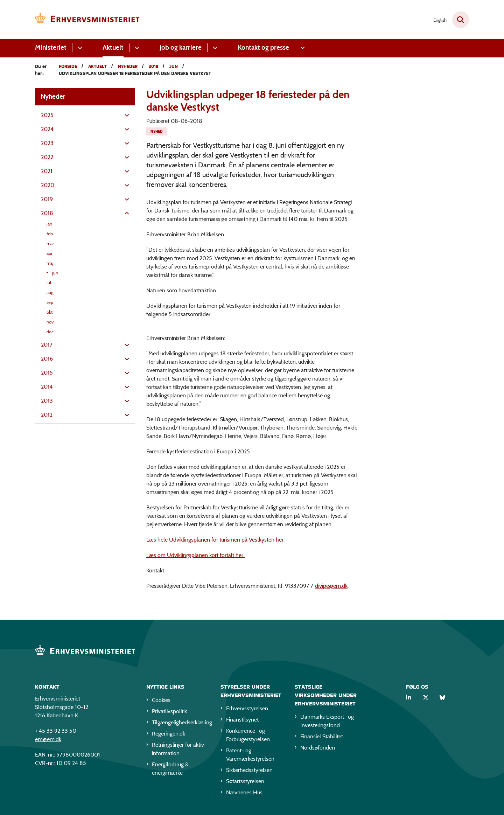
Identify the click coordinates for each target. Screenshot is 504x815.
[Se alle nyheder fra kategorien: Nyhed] (156, 131)
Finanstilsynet (242, 720)
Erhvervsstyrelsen (247, 708)
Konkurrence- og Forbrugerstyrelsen (248, 735)
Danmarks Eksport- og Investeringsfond (327, 721)
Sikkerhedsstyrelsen (249, 770)
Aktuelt (113, 47)
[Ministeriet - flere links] (79, 48)
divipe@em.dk (331, 586)
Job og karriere (181, 47)
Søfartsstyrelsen (245, 781)
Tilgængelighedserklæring (181, 722)
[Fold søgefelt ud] (461, 20)
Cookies (161, 700)
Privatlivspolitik (169, 711)
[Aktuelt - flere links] (136, 48)
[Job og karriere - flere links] (214, 48)
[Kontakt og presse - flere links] (302, 48)
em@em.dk (48, 739)
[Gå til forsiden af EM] (87, 20)
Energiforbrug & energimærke (170, 769)
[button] (125, 116)
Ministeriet (51, 47)
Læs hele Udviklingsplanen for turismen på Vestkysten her (215, 540)
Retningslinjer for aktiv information (178, 749)
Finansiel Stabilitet (322, 736)
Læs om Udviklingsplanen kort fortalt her (195, 555)
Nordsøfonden (318, 748)
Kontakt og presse (263, 47)
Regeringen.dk (169, 734)
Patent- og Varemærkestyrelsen (250, 755)
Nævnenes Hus (244, 792)
